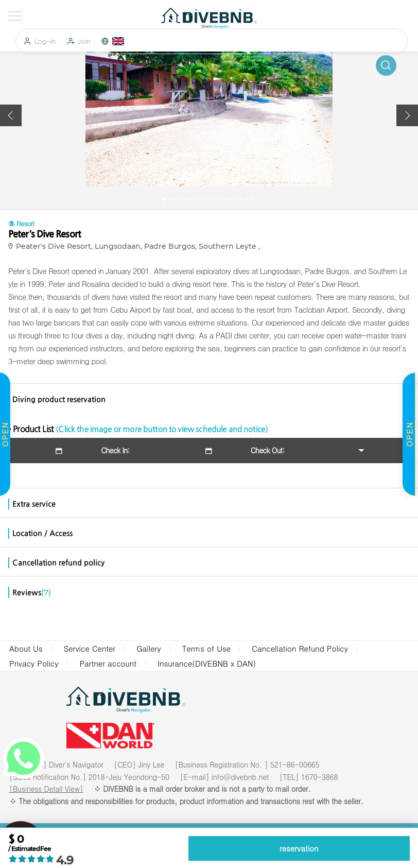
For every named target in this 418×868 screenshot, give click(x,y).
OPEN (409, 434)
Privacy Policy (34, 663)
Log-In (45, 41)
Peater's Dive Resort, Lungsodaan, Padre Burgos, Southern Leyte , (140, 246)
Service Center (90, 648)
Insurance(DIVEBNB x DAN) (207, 663)
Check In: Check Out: (169, 450)
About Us (26, 648)
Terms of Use (207, 648)
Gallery (149, 648)
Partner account (108, 663)
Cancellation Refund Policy (300, 648)
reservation (299, 848)
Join (84, 41)
